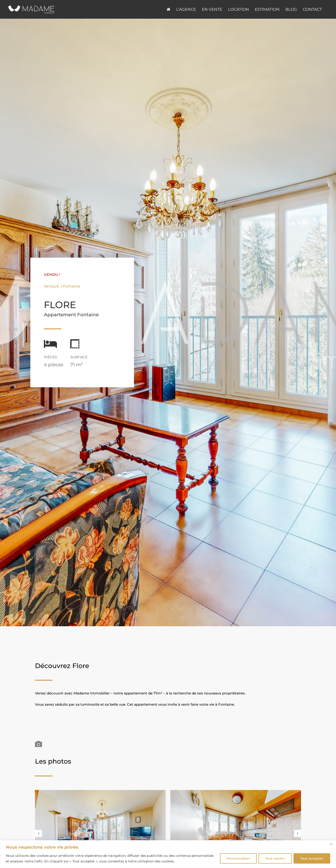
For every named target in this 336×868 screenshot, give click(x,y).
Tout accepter (312, 858)
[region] (168, 854)
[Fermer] (331, 844)
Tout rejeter (275, 858)
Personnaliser (238, 858)
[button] (38, 833)
